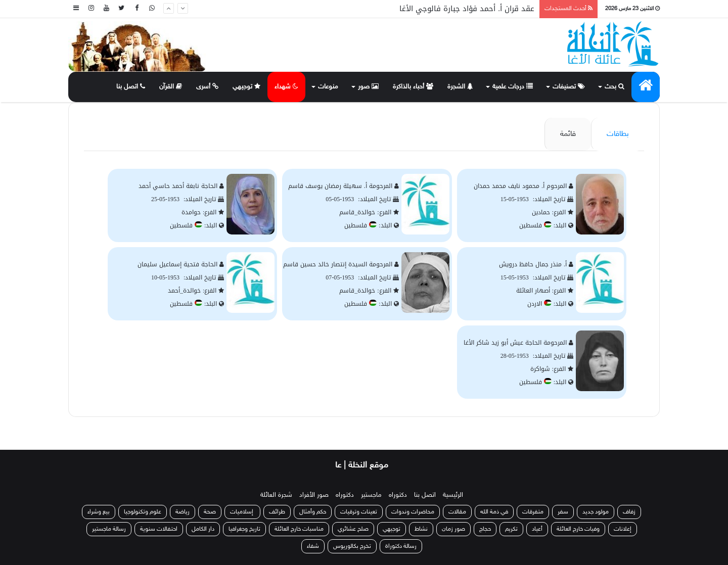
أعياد (537, 529)
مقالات (457, 512)
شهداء (286, 87)
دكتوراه (398, 495)
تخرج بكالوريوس (352, 546)
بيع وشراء (99, 512)
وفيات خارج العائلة (578, 529)
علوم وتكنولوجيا (143, 512)
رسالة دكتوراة (401, 546)
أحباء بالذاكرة (413, 87)
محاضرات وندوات (413, 512)
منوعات (328, 87)
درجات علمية (513, 87)
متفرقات (533, 512)
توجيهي (246, 87)
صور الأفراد (314, 495)
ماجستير (371, 495)
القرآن (171, 87)
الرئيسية (453, 495)
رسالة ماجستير (109, 529)
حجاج (485, 529)
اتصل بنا (131, 87)
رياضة (183, 512)
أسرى (207, 87)
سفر (563, 512)
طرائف (277, 512)
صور (368, 87)
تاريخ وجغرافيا (244, 529)
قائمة (568, 134)
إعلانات (623, 529)
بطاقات (618, 134)
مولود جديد (596, 512)
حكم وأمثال (313, 512)
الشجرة (460, 87)
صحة (210, 512)
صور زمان (453, 529)
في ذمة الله (494, 512)
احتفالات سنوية (159, 529)
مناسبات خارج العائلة (299, 529)
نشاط (421, 529)
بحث (615, 87)
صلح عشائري (353, 529)
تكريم (511, 529)
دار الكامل (203, 529)
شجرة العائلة (276, 495)
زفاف (629, 512)
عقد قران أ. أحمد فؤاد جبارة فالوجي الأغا (467, 9)
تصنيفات (569, 87)
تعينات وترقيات (359, 512)
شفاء (313, 546)
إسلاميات (242, 512)
